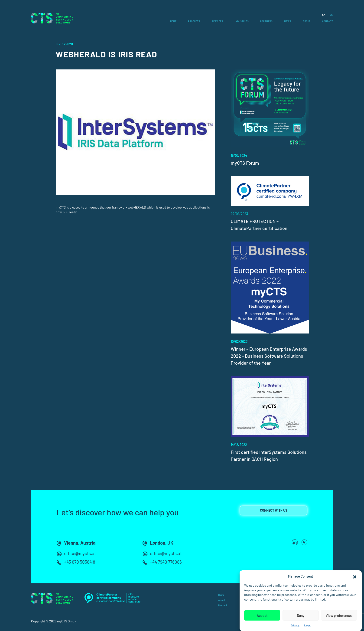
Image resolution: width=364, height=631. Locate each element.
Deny (301, 615)
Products (194, 21)
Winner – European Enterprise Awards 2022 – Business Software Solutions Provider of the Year (269, 356)
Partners (266, 21)
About (307, 21)
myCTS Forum (245, 163)
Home (173, 21)
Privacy (295, 625)
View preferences (339, 615)
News (288, 21)
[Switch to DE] (329, 15)
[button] (355, 576)
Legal (307, 625)
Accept (262, 615)
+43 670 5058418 (80, 562)
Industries (242, 21)
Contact (328, 21)
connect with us (274, 511)
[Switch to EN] (322, 15)
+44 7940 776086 (166, 562)
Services (217, 21)
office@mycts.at (81, 554)
